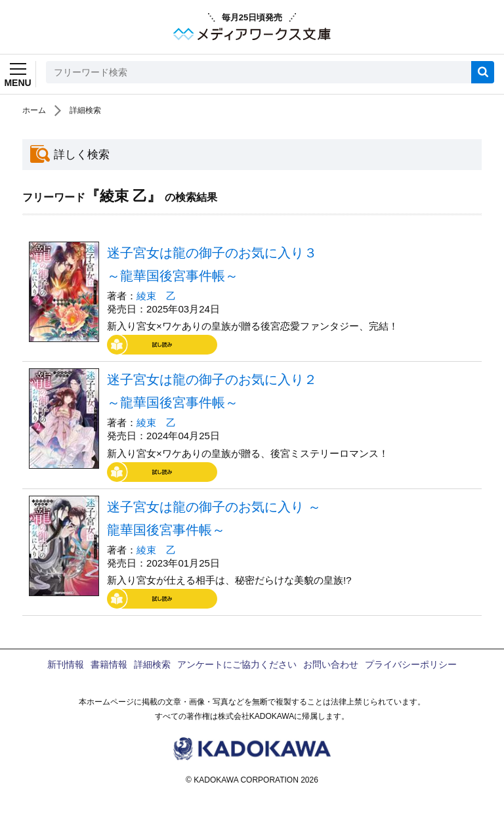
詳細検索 (85, 110)
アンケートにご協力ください (237, 664)
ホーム (34, 110)
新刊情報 (66, 664)
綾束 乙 (156, 296)
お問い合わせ (331, 664)
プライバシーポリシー (411, 664)
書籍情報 (109, 664)
